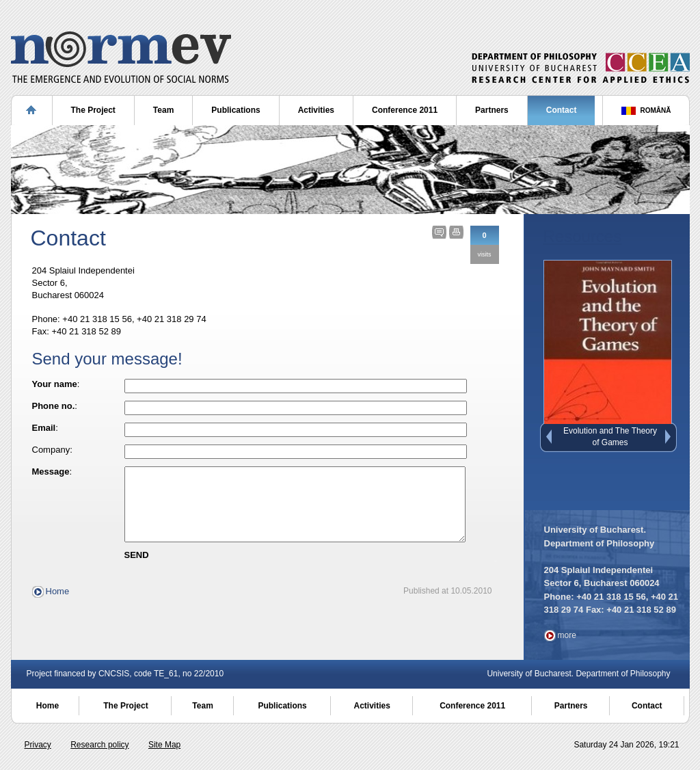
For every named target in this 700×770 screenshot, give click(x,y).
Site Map (164, 745)
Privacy (38, 745)
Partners (492, 110)
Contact (562, 110)
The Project (93, 110)
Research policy (99, 745)
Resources (583, 236)
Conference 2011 (405, 110)
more (567, 635)
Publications (235, 110)
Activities (316, 110)
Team (163, 110)
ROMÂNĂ (656, 110)
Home (58, 606)
